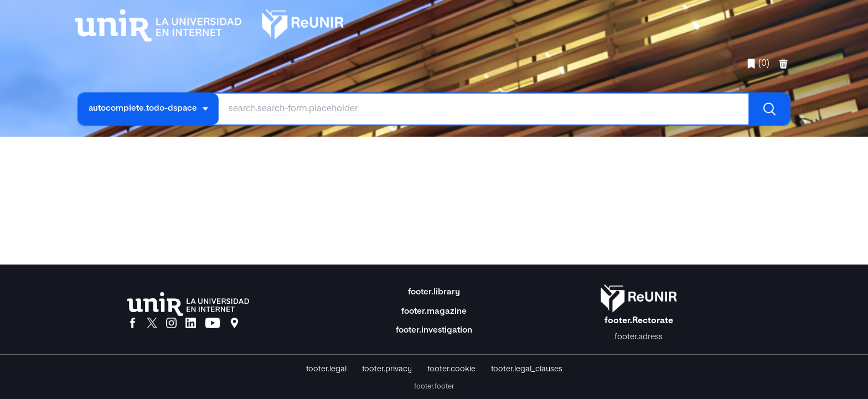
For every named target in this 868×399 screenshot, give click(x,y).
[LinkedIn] (191, 324)
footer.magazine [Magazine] (434, 311)
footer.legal (326, 369)
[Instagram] (171, 324)
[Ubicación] (234, 324)
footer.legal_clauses (527, 369)
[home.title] (210, 23)
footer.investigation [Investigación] (434, 330)
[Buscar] (769, 109)
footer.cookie (451, 369)
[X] (152, 324)
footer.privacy (387, 369)
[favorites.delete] (784, 64)
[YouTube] (213, 324)
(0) (758, 64)
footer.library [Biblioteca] (434, 292)
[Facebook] (133, 324)
